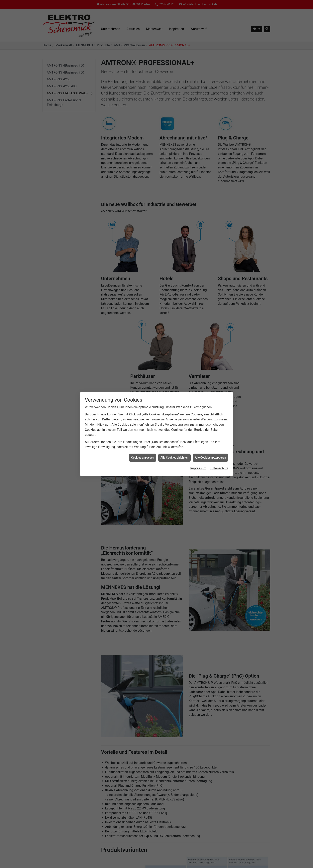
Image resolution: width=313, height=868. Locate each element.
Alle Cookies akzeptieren (210, 458)
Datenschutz (219, 468)
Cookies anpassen (143, 458)
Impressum (198, 468)
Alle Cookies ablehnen (174, 458)
